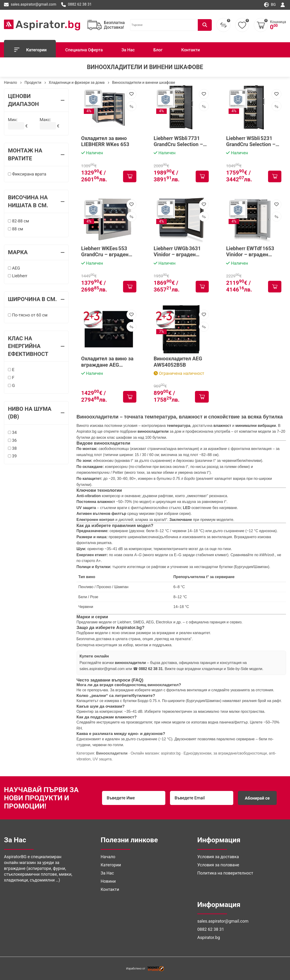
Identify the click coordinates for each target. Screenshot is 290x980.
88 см (16, 229)
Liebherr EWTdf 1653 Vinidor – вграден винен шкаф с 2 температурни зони (250, 252)
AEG (14, 268)
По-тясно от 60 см (28, 315)
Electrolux (164, 622)
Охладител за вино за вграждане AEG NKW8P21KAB (107, 362)
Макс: (45, 120)
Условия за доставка (218, 857)
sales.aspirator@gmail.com (30, 5)
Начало (11, 83)
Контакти (191, 50)
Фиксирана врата (27, 174)
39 (12, 456)
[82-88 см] (9, 221)
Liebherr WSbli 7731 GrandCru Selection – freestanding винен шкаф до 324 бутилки (180, 142)
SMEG (139, 622)
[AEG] (9, 268)
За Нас (128, 50)
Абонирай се (257, 798)
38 (12, 448)
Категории (30, 50)
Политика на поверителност (225, 873)
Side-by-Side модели (245, 669)
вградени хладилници (204, 669)
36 (12, 440)
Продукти (33, 83)
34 (12, 432)
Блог (158, 50)
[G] (9, 385)
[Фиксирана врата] (9, 174)
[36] (9, 440)
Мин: (13, 120)
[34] (9, 432)
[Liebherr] (9, 276)
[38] (9, 448)
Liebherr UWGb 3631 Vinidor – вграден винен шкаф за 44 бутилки (177, 252)
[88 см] (9, 229)
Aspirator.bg (87, 431)
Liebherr (18, 276)
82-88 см (18, 221)
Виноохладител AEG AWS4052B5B (178, 362)
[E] (9, 370)
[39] (9, 456)
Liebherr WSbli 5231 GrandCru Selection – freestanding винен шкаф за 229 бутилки (252, 142)
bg (270, 5)
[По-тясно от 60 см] (9, 315)
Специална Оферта (84, 50)
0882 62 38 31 (76, 5)
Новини (108, 881)
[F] (9, 378)
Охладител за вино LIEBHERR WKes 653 (105, 141)
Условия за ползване (218, 865)
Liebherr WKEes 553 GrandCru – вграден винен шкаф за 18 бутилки (105, 252)
